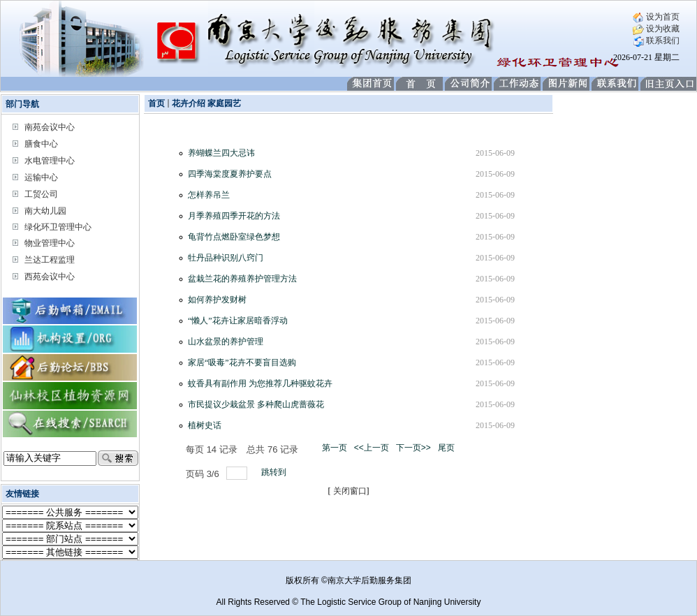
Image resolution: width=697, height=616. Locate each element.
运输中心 (41, 177)
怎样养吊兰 (209, 195)
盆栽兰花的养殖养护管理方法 (242, 279)
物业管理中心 (50, 243)
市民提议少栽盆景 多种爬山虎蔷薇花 (256, 404)
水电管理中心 (50, 161)
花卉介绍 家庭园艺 (206, 103)
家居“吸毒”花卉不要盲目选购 (242, 362)
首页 (156, 103)
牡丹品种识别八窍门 (226, 258)
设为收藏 (656, 29)
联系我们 (656, 41)
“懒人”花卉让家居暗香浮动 (238, 321)
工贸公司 (41, 194)
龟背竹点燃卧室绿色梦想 (234, 237)
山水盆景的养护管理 (226, 342)
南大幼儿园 (45, 211)
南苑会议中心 (50, 127)
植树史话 (205, 425)
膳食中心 (41, 144)
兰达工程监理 (50, 260)
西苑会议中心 (50, 277)
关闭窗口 (350, 491)
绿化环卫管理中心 (58, 227)
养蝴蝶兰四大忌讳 (221, 153)
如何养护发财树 (217, 300)
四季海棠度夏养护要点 (230, 174)
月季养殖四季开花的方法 (234, 216)
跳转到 (275, 472)
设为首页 (656, 17)
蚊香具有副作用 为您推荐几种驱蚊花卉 (260, 383)
